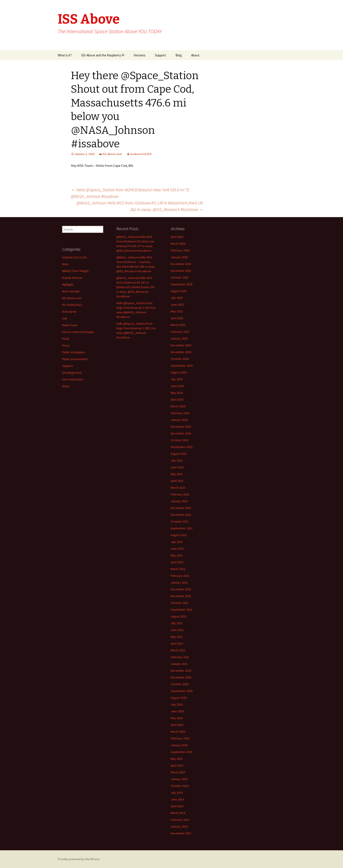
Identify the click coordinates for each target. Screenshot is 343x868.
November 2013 (181, 833)
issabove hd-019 (141, 154)
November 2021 (181, 596)
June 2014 (177, 799)
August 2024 (179, 372)
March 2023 (178, 488)
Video (66, 386)
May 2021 (177, 637)
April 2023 (177, 481)
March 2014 (178, 813)
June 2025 (177, 305)
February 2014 (180, 820)
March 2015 (178, 772)
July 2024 (177, 379)
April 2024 (177, 399)
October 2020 (180, 684)
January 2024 (179, 420)
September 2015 (182, 752)
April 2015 (177, 765)
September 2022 (182, 528)
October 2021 (180, 603)
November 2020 (181, 677)
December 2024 (181, 345)
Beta (65, 264)
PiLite (66, 339)
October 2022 (180, 521)
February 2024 (180, 413)
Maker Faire (70, 325)
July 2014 (177, 793)
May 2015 (177, 759)
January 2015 (179, 779)
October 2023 (180, 440)
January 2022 (179, 582)
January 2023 (179, 501)
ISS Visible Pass (72, 305)
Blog (179, 55)
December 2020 (181, 671)
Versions (140, 55)
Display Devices (72, 278)
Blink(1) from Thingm (75, 271)
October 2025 (180, 277)
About (195, 55)
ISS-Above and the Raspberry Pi (103, 55)
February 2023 (180, 494)
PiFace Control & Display (78, 332)
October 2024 (180, 359)
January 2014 (179, 826)
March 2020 (178, 732)
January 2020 (179, 745)
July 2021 (177, 623)
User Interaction (73, 379)
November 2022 (181, 515)
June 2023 (177, 467)
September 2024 (182, 366)
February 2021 (180, 657)
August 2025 (179, 291)
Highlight (68, 284)
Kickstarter (69, 312)
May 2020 (177, 718)
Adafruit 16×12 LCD (74, 257)
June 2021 (177, 630)
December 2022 (181, 508)
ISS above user (112, 154)
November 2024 (181, 352)
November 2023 (181, 433)
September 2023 (182, 447)
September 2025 (182, 284)
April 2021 (177, 643)
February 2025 (180, 332)
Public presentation (75, 359)
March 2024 (178, 406)
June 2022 (177, 549)
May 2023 (177, 474)
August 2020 (179, 698)
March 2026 (178, 244)
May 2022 (177, 555)
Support (160, 55)
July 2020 (177, 704)
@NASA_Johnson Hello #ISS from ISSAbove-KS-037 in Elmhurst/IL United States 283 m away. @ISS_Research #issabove (136, 287)
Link (65, 318)
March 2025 (178, 325)
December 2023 (181, 427)
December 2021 (181, 589)
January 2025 (179, 338)
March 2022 (178, 569)
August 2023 (179, 454)
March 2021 (178, 650)
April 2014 (177, 806)
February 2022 (180, 576)
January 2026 (179, 257)
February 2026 (180, 250)
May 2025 (177, 311)
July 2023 (177, 460)
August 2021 (179, 616)
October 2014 (180, 786)
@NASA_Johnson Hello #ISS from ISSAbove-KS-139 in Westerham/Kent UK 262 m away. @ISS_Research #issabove (140, 206)
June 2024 (177, 386)
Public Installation (73, 352)
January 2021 (179, 664)
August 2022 (179, 535)
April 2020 (177, 725)
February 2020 (180, 738)
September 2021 (182, 610)
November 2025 (181, 271)
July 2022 (177, 542)
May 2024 (177, 393)
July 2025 (177, 298)
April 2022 (177, 562)
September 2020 (182, 691)
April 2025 (177, 318)
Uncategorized (72, 373)
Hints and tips (71, 291)
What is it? (65, 55)
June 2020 (177, 711)
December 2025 (181, 264)
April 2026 (177, 237)
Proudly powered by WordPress (79, 859)
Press (66, 345)
